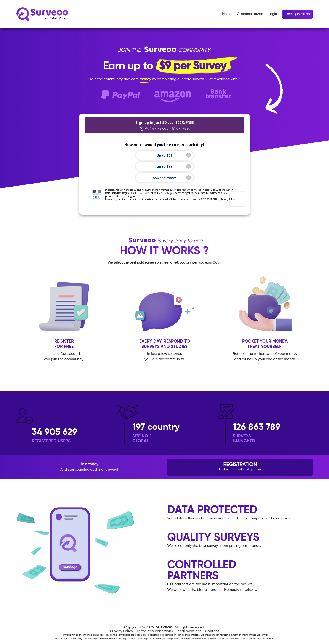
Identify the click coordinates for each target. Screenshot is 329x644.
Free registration (297, 14)
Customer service (250, 14)
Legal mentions (188, 631)
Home (227, 14)
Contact (212, 631)
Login (273, 14)
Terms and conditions (155, 631)
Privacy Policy (122, 631)
